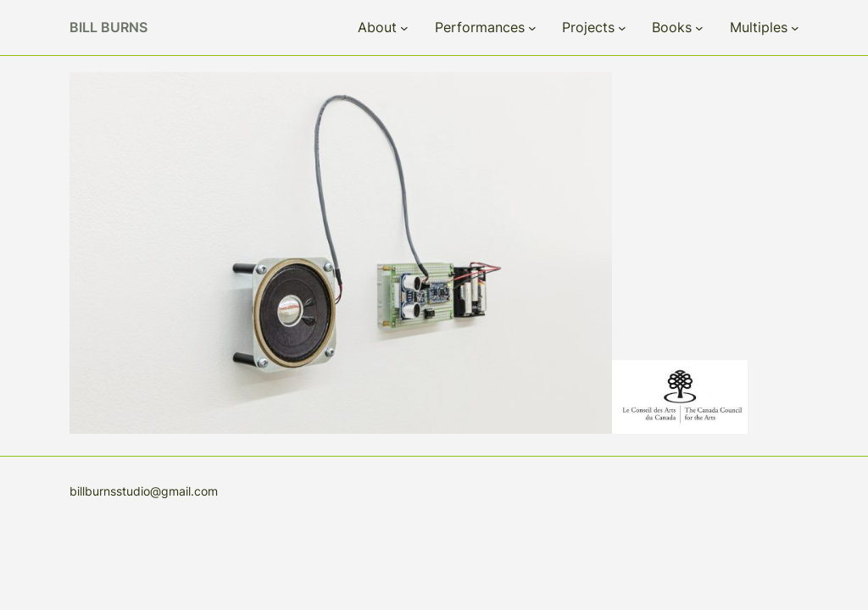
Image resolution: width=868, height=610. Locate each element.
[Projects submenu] (622, 28)
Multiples (759, 27)
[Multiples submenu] (795, 28)
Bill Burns (108, 27)
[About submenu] (404, 28)
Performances (480, 27)
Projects (588, 27)
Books (672, 27)
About (377, 27)
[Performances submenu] (532, 28)
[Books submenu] (699, 28)
